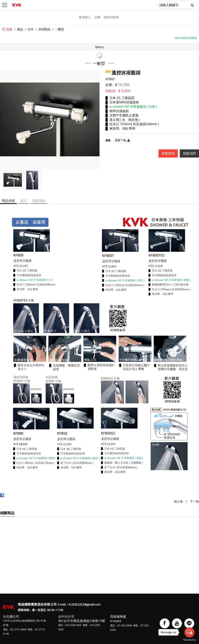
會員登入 (85, 17)
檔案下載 (120, 140)
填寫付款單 (111, 17)
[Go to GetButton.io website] (189, 640)
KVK (31, 29)
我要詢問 (189, 153)
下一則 (194, 501)
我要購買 (168, 153)
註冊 (98, 17)
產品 (20, 29)
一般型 (60, 29)
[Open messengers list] (189, 632)
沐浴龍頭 (44, 29)
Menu (99, 47)
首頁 (9, 29)
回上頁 (179, 501)
